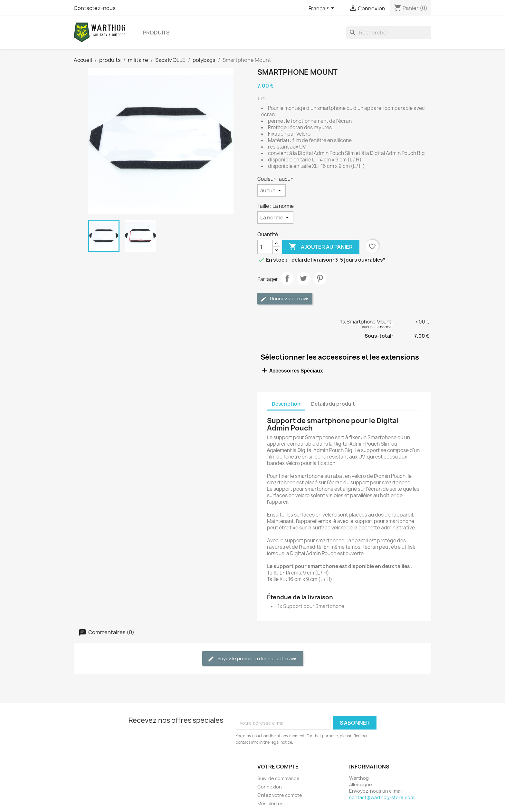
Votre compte (278, 767)
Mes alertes (270, 803)
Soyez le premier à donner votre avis (253, 659)
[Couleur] (272, 190)
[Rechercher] (389, 33)
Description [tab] (286, 404)
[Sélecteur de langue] (322, 9)
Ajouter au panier (321, 247)
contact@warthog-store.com (382, 797)
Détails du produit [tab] (333, 404)
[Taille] (275, 217)
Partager (287, 278)
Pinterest (320, 278)
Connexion (270, 787)
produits (156, 33)
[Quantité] (265, 247)
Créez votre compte (280, 795)
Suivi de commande (278, 778)
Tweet (303, 278)
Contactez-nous (95, 8)
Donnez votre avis (285, 299)
